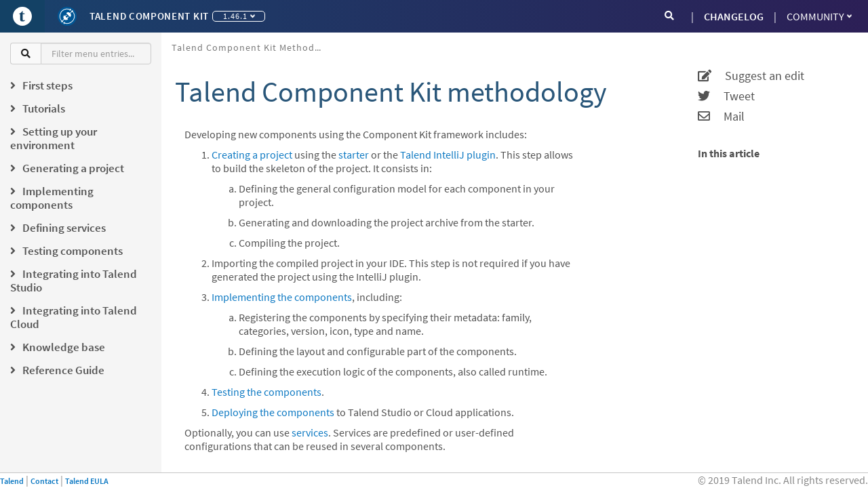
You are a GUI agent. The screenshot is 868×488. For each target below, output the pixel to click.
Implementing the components (282, 297)
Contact (44, 481)
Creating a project (252, 155)
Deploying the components (273, 412)
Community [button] (819, 16)
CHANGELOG (734, 16)
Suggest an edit (751, 76)
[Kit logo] (67, 16)
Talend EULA (87, 481)
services (310, 432)
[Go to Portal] (22, 16)
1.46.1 (239, 16)
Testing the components (267, 392)
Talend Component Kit (149, 16)
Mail (721, 117)
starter (354, 155)
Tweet (726, 96)
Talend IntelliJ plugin (448, 155)
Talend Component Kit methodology (251, 47)
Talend (12, 481)
